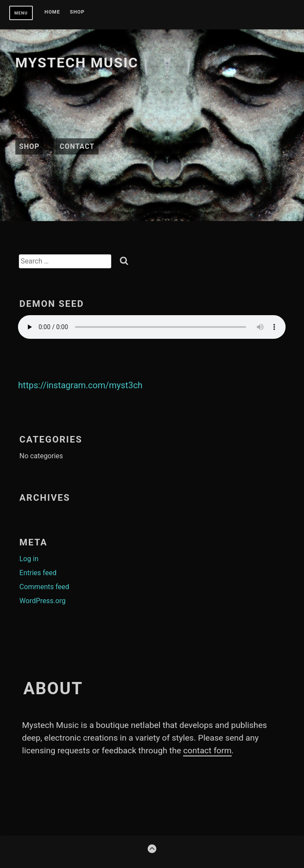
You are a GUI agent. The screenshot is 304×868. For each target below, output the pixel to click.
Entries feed (38, 573)
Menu (21, 13)
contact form (207, 750)
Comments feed (44, 587)
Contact (77, 146)
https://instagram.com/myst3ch (80, 385)
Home (53, 12)
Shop (78, 12)
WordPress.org (42, 601)
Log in (29, 559)
